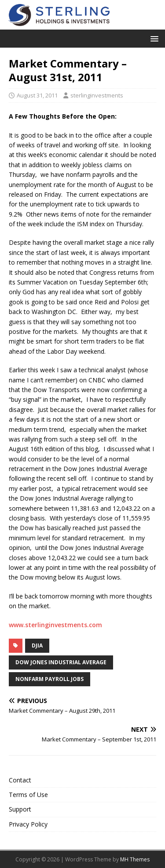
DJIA (37, 645)
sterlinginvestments (97, 95)
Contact (20, 780)
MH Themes (135, 859)
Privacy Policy (28, 824)
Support (20, 809)
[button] (153, 38)
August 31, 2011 (37, 95)
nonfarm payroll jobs (49, 679)
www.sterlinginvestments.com (55, 625)
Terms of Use (28, 795)
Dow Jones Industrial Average (61, 662)
